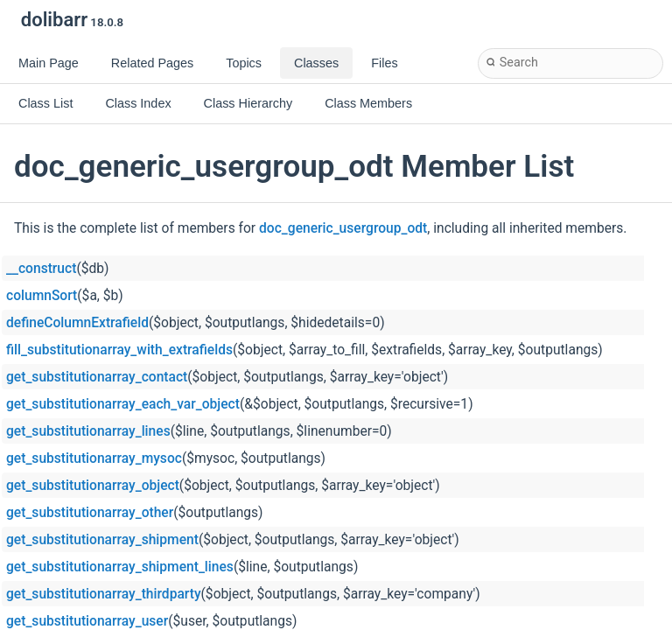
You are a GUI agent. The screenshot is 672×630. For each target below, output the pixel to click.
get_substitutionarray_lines (88, 431)
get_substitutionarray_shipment (102, 540)
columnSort (42, 296)
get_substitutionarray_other (90, 513)
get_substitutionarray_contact (97, 377)
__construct (41, 269)
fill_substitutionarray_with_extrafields (119, 350)
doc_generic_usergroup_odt (343, 228)
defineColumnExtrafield (77, 323)
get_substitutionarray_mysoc (94, 458)
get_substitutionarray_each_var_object (123, 404)
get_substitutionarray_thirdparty (104, 594)
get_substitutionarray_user (87, 621)
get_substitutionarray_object (93, 486)
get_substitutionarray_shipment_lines (120, 567)
